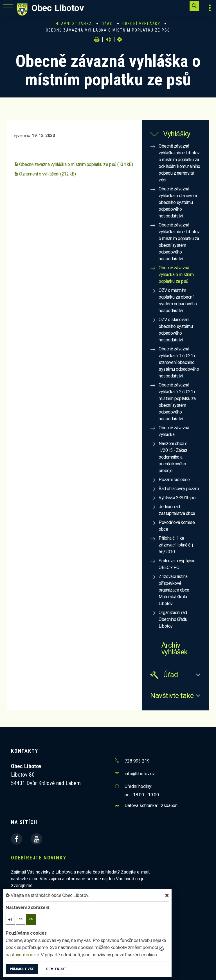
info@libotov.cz (140, 774)
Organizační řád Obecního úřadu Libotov (173, 619)
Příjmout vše (22, 969)
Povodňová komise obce (177, 526)
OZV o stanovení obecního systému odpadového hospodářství (176, 330)
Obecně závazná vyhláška (174, 431)
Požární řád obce (174, 480)
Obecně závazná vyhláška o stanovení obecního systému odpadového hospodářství (178, 202)
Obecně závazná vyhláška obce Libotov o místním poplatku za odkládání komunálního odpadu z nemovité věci (179, 163)
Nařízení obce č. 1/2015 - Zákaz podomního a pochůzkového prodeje (173, 457)
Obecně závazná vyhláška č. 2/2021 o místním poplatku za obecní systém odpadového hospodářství (177, 402)
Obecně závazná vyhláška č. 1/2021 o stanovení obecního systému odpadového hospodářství (179, 362)
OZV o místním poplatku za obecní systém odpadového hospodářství (178, 300)
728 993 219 (137, 761)
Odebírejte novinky (39, 858)
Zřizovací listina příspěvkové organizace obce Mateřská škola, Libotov (174, 590)
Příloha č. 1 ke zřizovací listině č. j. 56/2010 (176, 545)
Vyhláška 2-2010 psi (177, 498)
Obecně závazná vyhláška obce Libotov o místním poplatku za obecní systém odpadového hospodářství (179, 242)
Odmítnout (56, 969)
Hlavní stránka (74, 24)
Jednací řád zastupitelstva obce (177, 510)
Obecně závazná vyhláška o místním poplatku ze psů (176, 275)
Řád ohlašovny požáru (179, 489)
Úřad (107, 24)
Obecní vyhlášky (141, 24)
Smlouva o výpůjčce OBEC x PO (177, 564)
